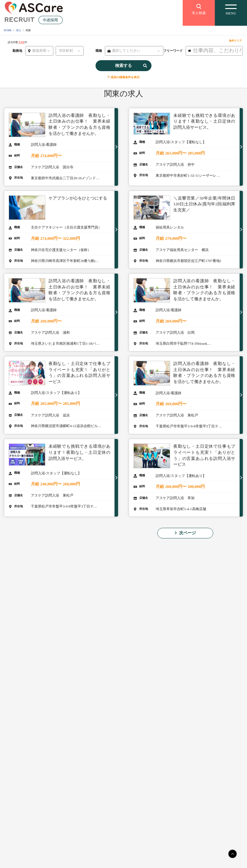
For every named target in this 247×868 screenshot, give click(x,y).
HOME (8, 30)
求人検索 (199, 9)
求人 (19, 30)
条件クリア (235, 41)
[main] (233, 854)
